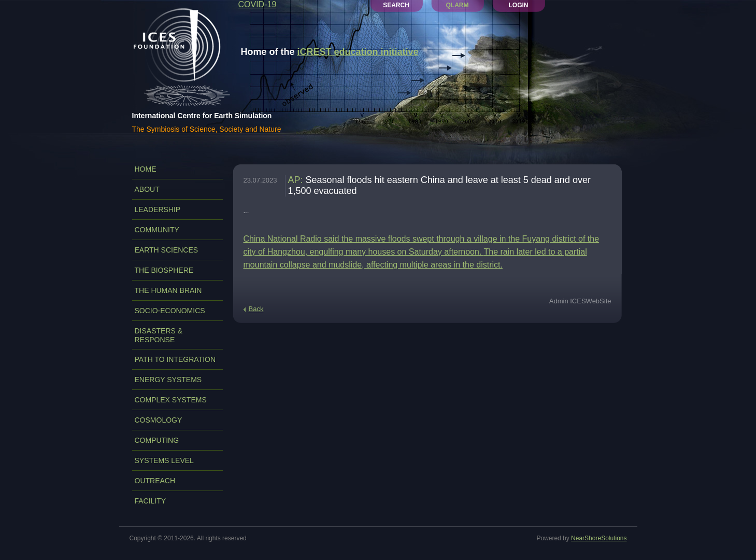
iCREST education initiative (358, 52)
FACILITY (151, 501)
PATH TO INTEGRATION (175, 359)
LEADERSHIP (158, 209)
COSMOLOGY (159, 420)
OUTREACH (155, 481)
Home (146, 169)
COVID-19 (258, 4)
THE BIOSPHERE (164, 270)
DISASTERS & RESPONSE (159, 335)
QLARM (458, 5)
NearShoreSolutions (599, 538)
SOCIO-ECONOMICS (170, 311)
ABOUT (147, 189)
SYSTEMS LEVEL (164, 460)
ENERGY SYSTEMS (168, 380)
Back (256, 309)
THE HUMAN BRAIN (168, 290)
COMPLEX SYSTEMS (171, 400)
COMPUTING (157, 440)
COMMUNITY (157, 230)
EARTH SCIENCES (167, 250)
